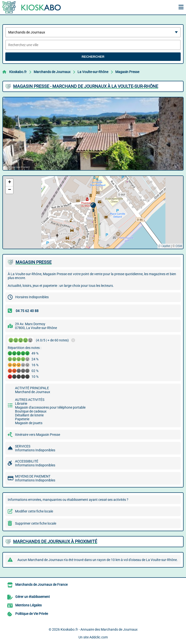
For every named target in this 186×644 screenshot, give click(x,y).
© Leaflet (164, 246)
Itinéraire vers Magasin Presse (38, 435)
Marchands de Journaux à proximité (55, 541)
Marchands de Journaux (52, 72)
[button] (93, 207)
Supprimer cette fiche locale (36, 523)
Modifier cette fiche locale (34, 511)
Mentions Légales (28, 605)
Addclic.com (99, 637)
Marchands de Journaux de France (41, 585)
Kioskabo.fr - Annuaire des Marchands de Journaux (99, 629)
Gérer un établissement (33, 597)
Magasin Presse (127, 72)
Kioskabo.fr (18, 72)
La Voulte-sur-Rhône (93, 72)
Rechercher (93, 57)
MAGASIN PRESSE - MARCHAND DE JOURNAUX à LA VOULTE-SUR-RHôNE (86, 86)
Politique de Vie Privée (32, 614)
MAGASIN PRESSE (34, 262)
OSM (179, 246)
